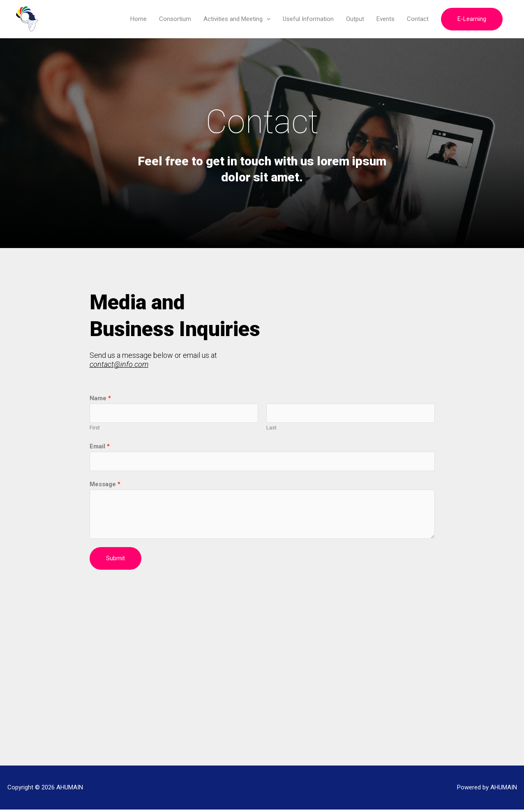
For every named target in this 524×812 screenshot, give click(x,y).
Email (100, 448)
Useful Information (308, 19)
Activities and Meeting (237, 19)
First (95, 429)
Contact (418, 19)
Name (100, 399)
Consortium (175, 19)
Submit (115, 560)
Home (139, 19)
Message (105, 486)
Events (385, 19)
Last (271, 429)
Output (355, 19)
